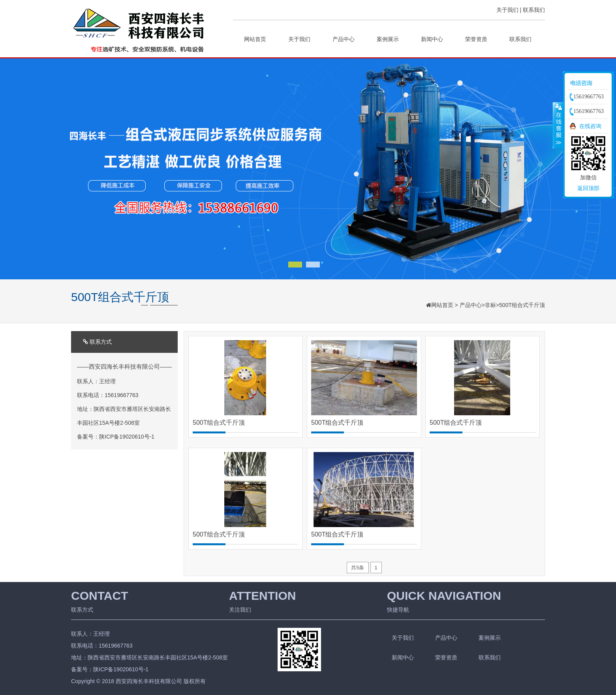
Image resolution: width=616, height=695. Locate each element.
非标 (490, 305)
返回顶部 (588, 188)
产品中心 (344, 39)
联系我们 (534, 10)
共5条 (358, 568)
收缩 (558, 125)
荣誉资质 (476, 39)
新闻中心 (432, 39)
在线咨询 (590, 126)
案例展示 (388, 39)
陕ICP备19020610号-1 (127, 437)
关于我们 (507, 10)
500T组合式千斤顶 (522, 305)
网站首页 (255, 39)
